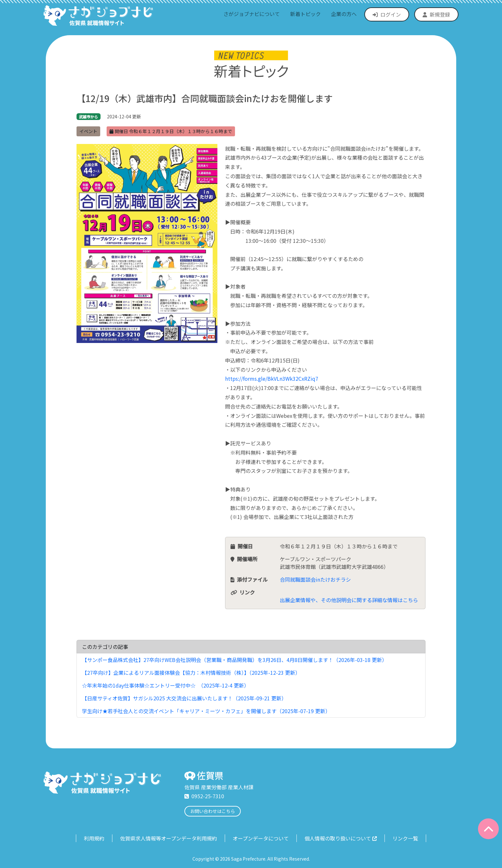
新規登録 (436, 14)
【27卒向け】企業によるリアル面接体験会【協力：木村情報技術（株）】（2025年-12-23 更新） (191, 673)
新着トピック (305, 14)
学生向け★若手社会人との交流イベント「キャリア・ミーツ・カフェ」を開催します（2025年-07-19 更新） (206, 711)
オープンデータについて (261, 838)
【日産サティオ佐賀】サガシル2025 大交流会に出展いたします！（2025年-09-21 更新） (184, 698)
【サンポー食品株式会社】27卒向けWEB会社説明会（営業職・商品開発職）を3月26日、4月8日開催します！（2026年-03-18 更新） (235, 660)
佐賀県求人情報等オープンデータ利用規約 (169, 838)
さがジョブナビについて (252, 14)
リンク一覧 (405, 838)
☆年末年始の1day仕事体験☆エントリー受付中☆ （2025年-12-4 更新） (166, 685)
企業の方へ (344, 14)
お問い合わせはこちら (213, 811)
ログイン (387, 14)
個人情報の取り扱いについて (341, 838)
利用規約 (94, 838)
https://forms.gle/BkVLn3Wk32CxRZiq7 (272, 378)
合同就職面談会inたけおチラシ (315, 579)
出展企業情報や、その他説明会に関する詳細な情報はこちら (349, 600)
